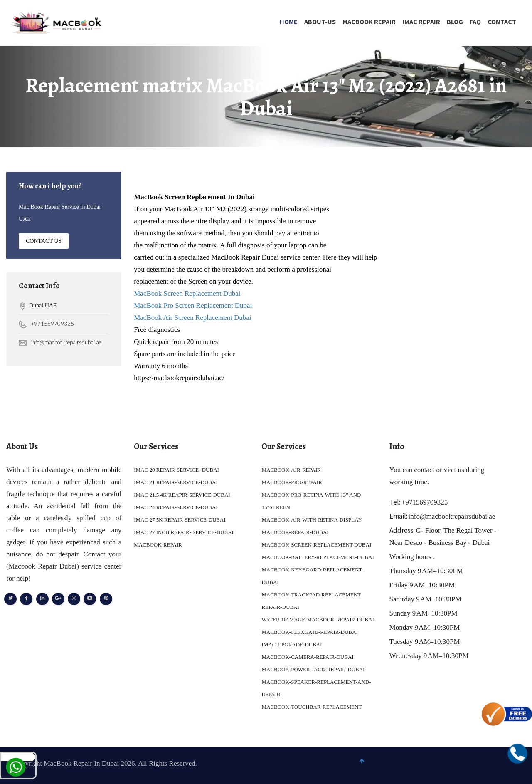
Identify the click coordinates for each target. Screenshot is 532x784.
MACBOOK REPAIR (369, 22)
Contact (502, 22)
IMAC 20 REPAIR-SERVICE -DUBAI (176, 470)
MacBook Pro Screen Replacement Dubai (193, 305)
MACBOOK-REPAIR (158, 545)
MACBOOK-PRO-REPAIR (292, 482)
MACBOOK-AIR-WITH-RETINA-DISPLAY (312, 520)
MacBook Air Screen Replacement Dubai (193, 318)
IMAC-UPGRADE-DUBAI (292, 644)
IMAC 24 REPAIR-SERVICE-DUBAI (176, 507)
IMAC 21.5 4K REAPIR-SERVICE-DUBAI (182, 495)
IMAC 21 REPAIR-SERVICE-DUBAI (176, 482)
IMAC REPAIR (421, 22)
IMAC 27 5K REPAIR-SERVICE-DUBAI (180, 520)
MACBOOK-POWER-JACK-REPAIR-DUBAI (313, 669)
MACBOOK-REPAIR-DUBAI (295, 532)
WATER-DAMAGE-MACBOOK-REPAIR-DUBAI (318, 620)
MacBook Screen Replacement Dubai (187, 293)
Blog (455, 22)
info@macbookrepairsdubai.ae (66, 342)
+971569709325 (53, 324)
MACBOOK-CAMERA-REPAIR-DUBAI (307, 657)
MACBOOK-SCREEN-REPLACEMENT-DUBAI (316, 545)
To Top (510, 766)
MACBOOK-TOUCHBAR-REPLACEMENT (312, 707)
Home (289, 22)
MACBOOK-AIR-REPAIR (291, 470)
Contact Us (44, 241)
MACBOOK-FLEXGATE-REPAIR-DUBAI (309, 632)
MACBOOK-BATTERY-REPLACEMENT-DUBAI (318, 557)
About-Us (320, 22)
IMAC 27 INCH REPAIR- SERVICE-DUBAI (184, 532)
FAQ (475, 22)
